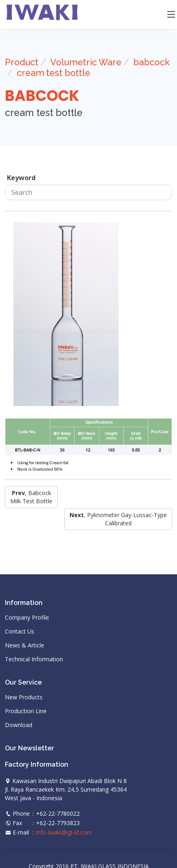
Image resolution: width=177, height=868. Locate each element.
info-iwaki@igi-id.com (64, 832)
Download (19, 725)
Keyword (21, 178)
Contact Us (20, 631)
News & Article (25, 645)
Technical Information (34, 659)
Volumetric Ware (86, 62)
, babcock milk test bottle (31, 497)
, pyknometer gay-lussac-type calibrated (118, 519)
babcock (151, 62)
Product (22, 62)
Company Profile (27, 618)
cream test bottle (54, 73)
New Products (24, 697)
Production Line (26, 711)
